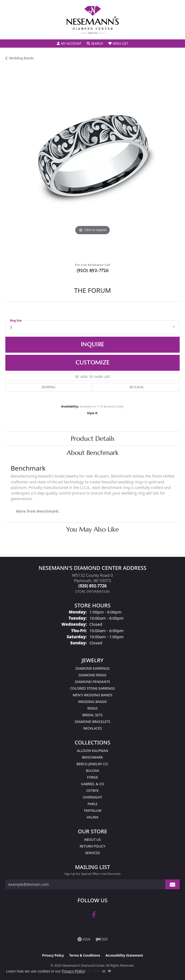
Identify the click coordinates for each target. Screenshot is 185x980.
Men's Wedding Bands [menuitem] (92, 695)
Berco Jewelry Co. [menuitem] (92, 764)
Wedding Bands (21, 58)
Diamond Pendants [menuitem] (93, 682)
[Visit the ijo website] (102, 939)
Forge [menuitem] (92, 777)
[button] (69, 44)
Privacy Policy (53, 955)
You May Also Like (92, 529)
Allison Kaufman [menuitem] (93, 751)
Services (92, 853)
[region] (92, 164)
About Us (92, 839)
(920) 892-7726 (93, 270)
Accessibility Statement (124, 955)
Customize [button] (92, 363)
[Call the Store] (93, 586)
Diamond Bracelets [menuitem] (92, 722)
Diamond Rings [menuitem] (92, 675)
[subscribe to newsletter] (172, 884)
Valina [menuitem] (92, 817)
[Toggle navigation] (10, 32)
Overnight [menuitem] (92, 797)
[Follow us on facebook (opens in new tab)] (94, 915)
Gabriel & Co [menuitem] (93, 784)
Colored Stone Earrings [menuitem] (93, 688)
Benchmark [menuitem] (92, 757)
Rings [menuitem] (92, 708)
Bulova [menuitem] (92, 771)
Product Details (93, 439)
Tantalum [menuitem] (92, 810)
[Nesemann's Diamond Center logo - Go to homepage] (93, 20)
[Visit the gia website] (84, 939)
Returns (137, 387)
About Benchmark (93, 453)
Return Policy (92, 846)
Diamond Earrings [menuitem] (92, 668)
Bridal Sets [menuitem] (92, 715)
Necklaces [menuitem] (93, 728)
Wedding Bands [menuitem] (92, 702)
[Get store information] (92, 592)
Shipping (49, 387)
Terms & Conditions (85, 955)
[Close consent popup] (104, 971)
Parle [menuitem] (92, 804)
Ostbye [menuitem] (92, 790)
